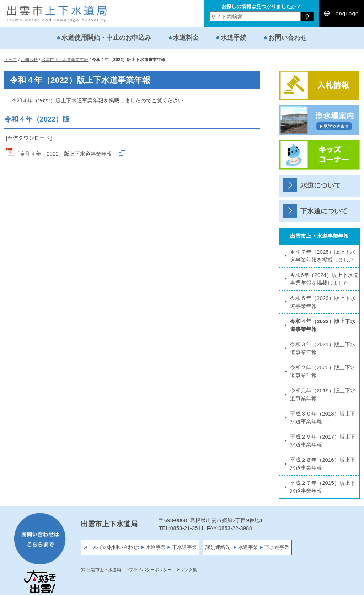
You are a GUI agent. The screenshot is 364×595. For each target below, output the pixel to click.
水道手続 (234, 37)
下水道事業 (184, 547)
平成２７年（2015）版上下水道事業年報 (323, 487)
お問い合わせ (288, 37)
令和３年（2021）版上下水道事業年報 (323, 348)
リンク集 (188, 570)
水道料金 (186, 37)
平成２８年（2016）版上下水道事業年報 (323, 464)
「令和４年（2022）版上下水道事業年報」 (66, 154)
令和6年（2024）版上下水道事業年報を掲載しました (324, 279)
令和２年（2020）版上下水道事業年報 (323, 371)
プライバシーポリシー (150, 570)
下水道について (324, 211)
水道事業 (156, 547)
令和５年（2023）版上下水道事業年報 (323, 302)
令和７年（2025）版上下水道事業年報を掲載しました (323, 256)
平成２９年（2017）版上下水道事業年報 (323, 441)
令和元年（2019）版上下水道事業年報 (323, 394)
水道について (321, 185)
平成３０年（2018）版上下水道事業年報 (323, 417)
